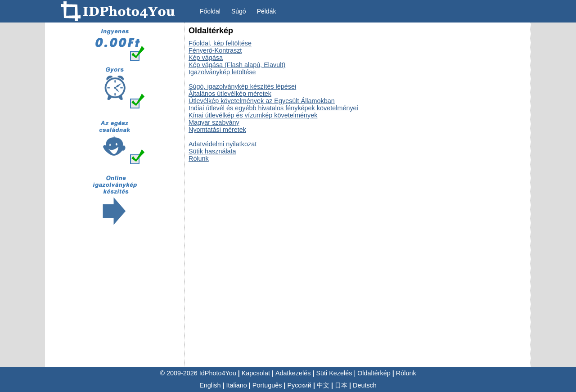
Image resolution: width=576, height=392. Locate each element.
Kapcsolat (256, 373)
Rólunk (199, 158)
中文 (323, 385)
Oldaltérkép (374, 373)
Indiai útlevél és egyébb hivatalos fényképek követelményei (273, 108)
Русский (299, 385)
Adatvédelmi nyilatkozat (223, 144)
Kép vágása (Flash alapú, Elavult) (237, 65)
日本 (341, 385)
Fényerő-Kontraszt (215, 50)
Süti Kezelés (334, 373)
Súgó (239, 11)
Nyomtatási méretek (217, 130)
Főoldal (210, 11)
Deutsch (365, 385)
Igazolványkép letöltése (222, 72)
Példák (267, 11)
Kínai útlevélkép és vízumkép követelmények (253, 115)
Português (267, 385)
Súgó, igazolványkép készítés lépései (242, 86)
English (210, 385)
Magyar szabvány (214, 122)
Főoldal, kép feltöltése (220, 43)
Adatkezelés (293, 373)
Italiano (236, 385)
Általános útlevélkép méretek (230, 94)
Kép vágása (206, 58)
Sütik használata (212, 151)
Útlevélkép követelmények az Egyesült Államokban (262, 101)
